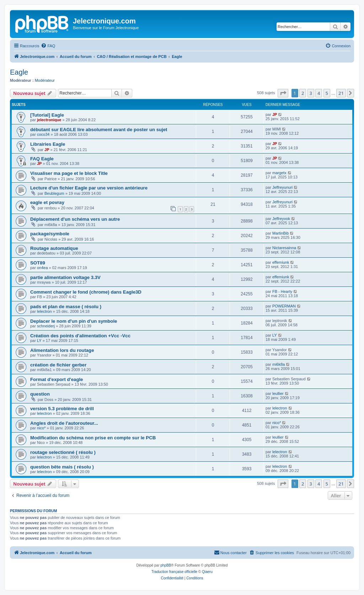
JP (275, 114)
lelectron (44, 311)
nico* (41, 428)
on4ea (42, 268)
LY (39, 341)
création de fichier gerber (58, 365)
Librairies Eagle (48, 144)
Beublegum (54, 193)
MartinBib (280, 233)
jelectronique (49, 120)
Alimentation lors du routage (62, 350)
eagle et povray (47, 202)
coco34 (43, 134)
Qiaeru (207, 572)
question (40, 394)
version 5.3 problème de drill (62, 409)
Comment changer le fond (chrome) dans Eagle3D (86, 292)
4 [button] (319, 93)
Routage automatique (54, 248)
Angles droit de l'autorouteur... (64, 423)
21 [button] (341, 93)
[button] (283, 93)
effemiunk (281, 262)
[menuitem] (48, 46)
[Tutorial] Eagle (47, 115)
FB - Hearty (282, 291)
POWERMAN (284, 306)
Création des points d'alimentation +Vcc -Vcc (80, 336)
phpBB (166, 565)
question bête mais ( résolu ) (62, 467)
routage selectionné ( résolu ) (63, 452)
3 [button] (311, 93)
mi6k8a (279, 364)
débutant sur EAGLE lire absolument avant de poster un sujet (99, 130)
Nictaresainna (284, 248)
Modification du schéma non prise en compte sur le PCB (93, 438)
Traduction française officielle (174, 572)
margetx (279, 173)
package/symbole (50, 234)
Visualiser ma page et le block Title (69, 173)
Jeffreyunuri (282, 187)
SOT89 (38, 263)
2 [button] (303, 93)
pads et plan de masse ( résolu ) (66, 307)
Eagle (19, 72)
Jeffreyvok (281, 219)
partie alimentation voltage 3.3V (65, 277)
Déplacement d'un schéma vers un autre (75, 219)
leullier (278, 393)
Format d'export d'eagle (57, 379)
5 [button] (327, 93)
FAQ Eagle (42, 159)
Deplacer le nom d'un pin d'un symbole (74, 321)
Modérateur (45, 80)
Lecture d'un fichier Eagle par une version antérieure (89, 188)
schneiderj (46, 326)
